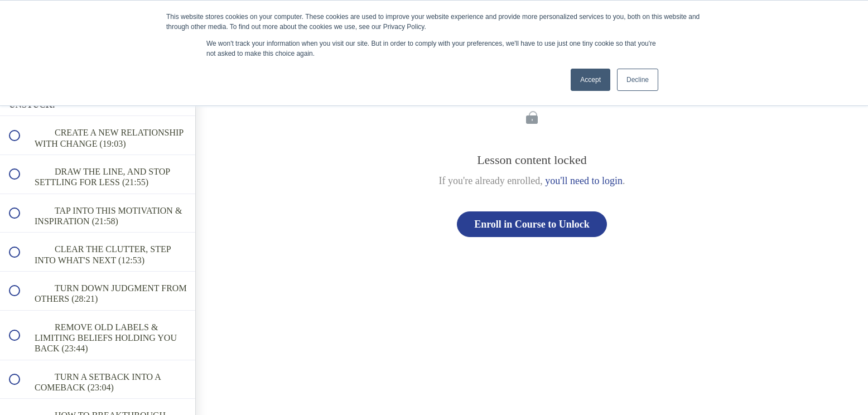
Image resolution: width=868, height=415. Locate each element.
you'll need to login (584, 181)
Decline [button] (638, 80)
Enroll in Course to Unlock (532, 224)
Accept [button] (590, 80)
